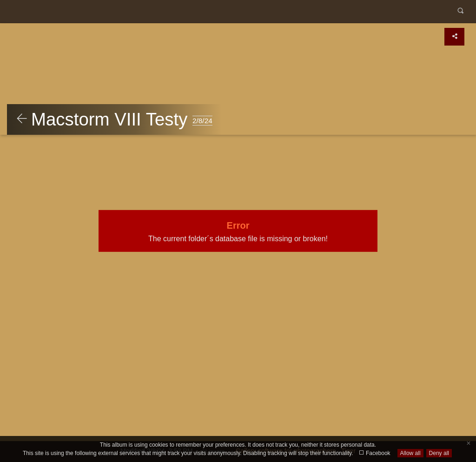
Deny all (439, 453)
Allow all (410, 453)
